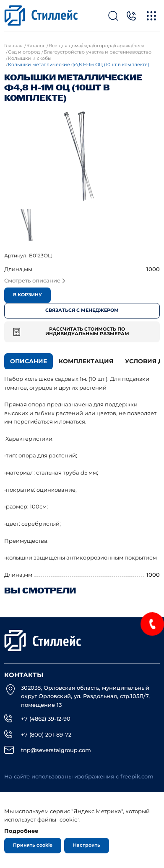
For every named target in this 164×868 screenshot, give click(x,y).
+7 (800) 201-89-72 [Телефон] (46, 734)
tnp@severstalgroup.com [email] (56, 750)
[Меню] (151, 16)
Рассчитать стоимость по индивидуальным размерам (71, 332)
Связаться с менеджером (82, 310)
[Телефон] (131, 16)
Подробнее (21, 831)
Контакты (24, 675)
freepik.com (137, 777)
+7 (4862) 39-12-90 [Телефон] (46, 719)
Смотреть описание (35, 280)
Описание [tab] (29, 361)
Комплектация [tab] (86, 361)
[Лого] (41, 15)
